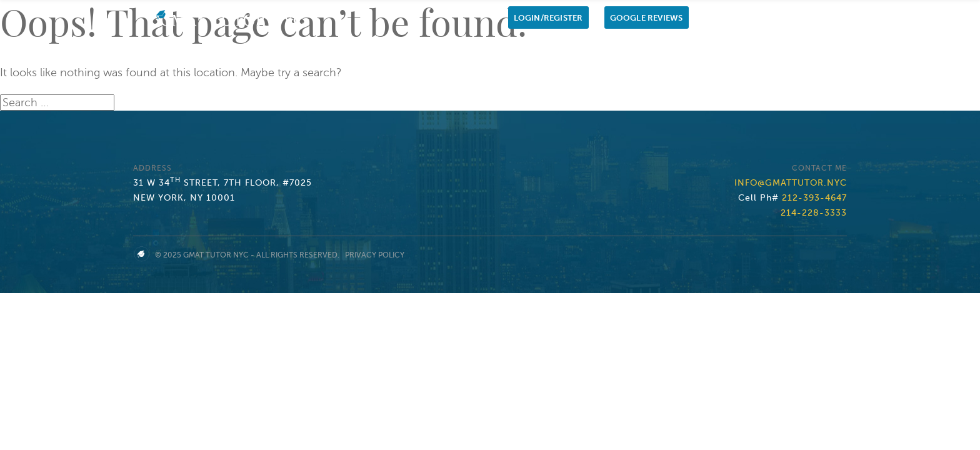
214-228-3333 (814, 213)
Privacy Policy (375, 255)
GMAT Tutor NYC (216, 255)
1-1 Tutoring (555, 49)
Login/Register (548, 18)
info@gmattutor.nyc (791, 183)
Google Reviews (647, 18)
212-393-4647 (814, 198)
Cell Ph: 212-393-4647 (754, 18)
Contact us (799, 49)
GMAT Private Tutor (644, 49)
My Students (730, 49)
